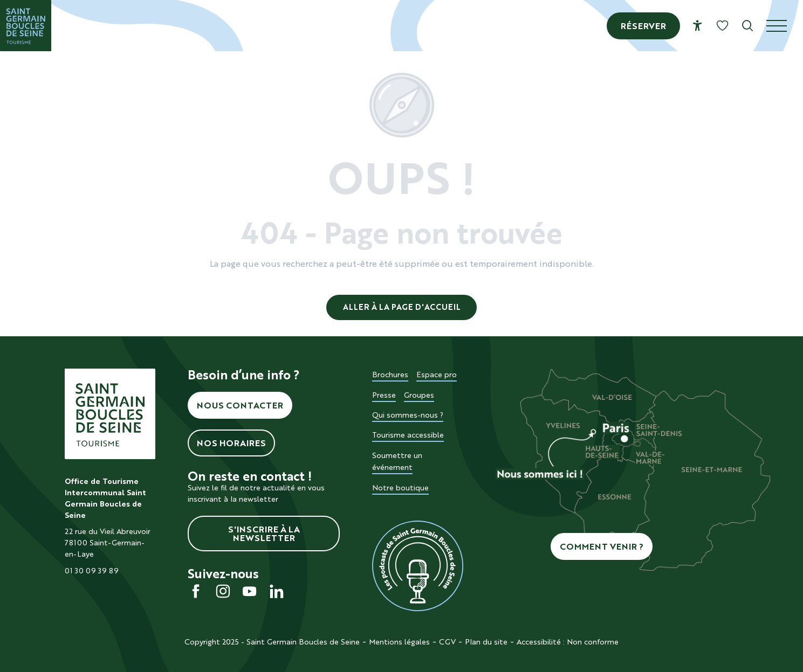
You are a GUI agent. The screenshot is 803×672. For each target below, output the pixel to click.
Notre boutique (400, 488)
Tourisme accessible (408, 435)
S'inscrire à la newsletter (264, 534)
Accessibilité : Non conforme (568, 642)
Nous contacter (240, 405)
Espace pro (437, 375)
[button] (748, 26)
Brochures (390, 375)
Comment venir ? (602, 546)
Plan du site (486, 642)
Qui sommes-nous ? (408, 415)
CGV (447, 642)
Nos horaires (231, 443)
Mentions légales (399, 642)
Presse (384, 395)
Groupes (419, 395)
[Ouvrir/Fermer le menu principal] (785, 26)
